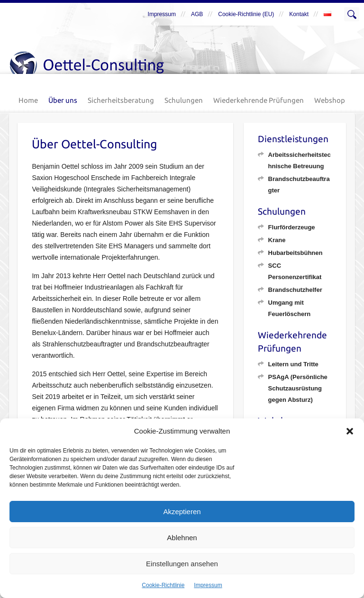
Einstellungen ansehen (182, 564)
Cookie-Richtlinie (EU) (246, 14)
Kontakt (299, 14)
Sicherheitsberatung (121, 100)
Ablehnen (182, 538)
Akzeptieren (182, 512)
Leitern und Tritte (293, 364)
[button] (350, 431)
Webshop (330, 100)
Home (28, 100)
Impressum (208, 585)
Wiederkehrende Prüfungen (259, 100)
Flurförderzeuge (292, 227)
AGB (197, 14)
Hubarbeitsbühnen (296, 253)
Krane (277, 240)
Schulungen (184, 100)
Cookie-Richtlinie (163, 585)
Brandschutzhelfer (295, 290)
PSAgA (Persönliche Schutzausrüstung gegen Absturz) (298, 388)
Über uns (63, 100)
